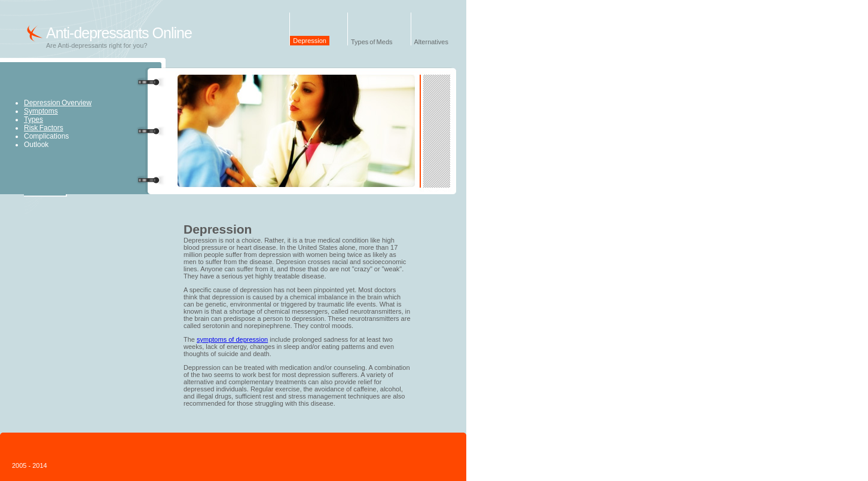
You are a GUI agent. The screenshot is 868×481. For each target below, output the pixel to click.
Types (33, 120)
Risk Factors (44, 128)
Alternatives (431, 42)
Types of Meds (372, 42)
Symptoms (41, 111)
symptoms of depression (232, 339)
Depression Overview (58, 103)
